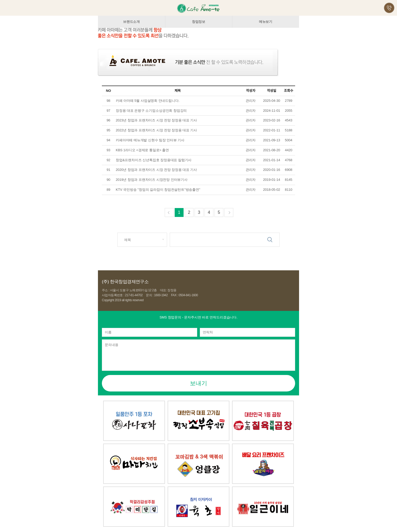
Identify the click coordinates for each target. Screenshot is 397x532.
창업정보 (199, 22)
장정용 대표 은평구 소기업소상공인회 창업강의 (151, 111)
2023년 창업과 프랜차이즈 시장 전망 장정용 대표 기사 (156, 120)
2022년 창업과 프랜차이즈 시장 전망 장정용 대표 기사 (156, 130)
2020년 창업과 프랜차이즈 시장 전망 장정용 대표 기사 (156, 170)
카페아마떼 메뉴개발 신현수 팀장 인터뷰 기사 (150, 140)
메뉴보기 (266, 22)
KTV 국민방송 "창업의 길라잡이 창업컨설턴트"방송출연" (158, 190)
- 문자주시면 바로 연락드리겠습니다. (198, 317)
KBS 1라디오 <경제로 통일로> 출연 (142, 150)
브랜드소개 (131, 22)
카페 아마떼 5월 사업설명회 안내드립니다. (148, 101)
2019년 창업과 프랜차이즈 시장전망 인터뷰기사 (152, 180)
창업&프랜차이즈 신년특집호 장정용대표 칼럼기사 (154, 160)
